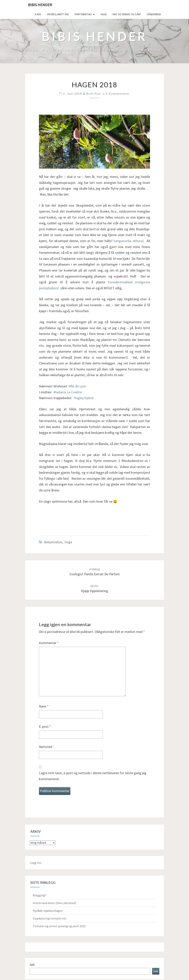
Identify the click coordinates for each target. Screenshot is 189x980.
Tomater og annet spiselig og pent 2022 (59, 926)
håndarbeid (154, 14)
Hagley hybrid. (84, 398)
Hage (104, 14)
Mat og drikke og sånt (127, 14)
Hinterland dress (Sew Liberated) (54, 903)
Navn (44, 706)
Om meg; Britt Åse (58, 14)
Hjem (38, 14)
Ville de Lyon (77, 386)
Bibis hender (40, 5)
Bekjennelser (53, 542)
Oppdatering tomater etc (50, 918)
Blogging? (40, 895)
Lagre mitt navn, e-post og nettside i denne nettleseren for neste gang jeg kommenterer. (93, 776)
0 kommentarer (118, 94)
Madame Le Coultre (68, 392)
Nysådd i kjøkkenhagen (48, 911)
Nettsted (46, 747)
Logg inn (35, 863)
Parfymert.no (83, 14)
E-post (45, 726)
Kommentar (49, 643)
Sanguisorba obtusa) (129, 241)
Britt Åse (94, 94)
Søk (32, 965)
